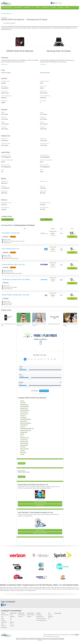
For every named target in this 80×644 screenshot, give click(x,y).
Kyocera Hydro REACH (26, 419)
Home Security (45, 8)
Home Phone (27, 8)
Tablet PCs (20, 617)
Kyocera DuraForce (25, 410)
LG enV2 (22, 401)
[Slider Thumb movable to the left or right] (28, 370)
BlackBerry (12, 617)
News (57, 3)
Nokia (11, 624)
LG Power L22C (24, 440)
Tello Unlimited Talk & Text (10, 249)
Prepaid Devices (39, 617)
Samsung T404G (24, 441)
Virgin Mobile (4, 622)
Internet (38, 8)
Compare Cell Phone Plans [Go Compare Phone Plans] (40, 502)
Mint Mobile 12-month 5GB (11, 233)
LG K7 (22, 436)
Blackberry (50, 617)
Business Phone (18, 8)
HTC (11, 618)
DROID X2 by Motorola (26, 423)
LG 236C (22, 454)
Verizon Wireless (5, 615)
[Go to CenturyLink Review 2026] (55, 318)
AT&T (2, 617)
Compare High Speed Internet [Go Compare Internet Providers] (40, 533)
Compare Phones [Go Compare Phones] (40, 505)
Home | (45, 634)
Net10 (2, 624)
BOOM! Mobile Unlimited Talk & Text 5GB (16, 295)
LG (11, 620)
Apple (11, 615)
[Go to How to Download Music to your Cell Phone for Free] (8, 318)
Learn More (22, 463)
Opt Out (77, 634)
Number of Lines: (40, 355)
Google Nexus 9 (24, 425)
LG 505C (22, 434)
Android (49, 615)
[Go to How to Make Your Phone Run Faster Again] (39, 318)
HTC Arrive (23, 416)
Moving (67, 8)
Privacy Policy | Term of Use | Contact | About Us (58, 634)
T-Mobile (3, 620)
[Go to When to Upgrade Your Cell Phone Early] (23, 318)
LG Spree (22, 451)
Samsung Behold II (25, 406)
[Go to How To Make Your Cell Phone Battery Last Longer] (70, 318)
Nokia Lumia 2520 (24, 449)
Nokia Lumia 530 (24, 443)
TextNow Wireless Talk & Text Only (13, 265)
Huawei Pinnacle (24, 445)
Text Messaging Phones (41, 620)
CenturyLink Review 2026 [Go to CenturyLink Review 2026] (54, 324)
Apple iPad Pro (24, 421)
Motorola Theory (24, 408)
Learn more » (4, 64)
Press (60, 3)
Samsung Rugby (24, 405)
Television (29, 617)
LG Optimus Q (24, 417)
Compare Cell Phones (6, 13)
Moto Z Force (23, 452)
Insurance (53, 8)
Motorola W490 (24, 432)
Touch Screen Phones (40, 618)
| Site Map (72, 634)
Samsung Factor (24, 414)
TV (33, 8)
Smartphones (39, 615)
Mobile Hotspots (22, 615)
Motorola (12, 622)
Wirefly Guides (57, 613)
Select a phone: (41, 339)
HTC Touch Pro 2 (24, 412)
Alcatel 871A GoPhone (25, 430)
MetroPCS (3, 626)
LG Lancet (23, 427)
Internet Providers (30, 615)
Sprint (2, 618)
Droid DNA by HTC (25, 438)
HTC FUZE (23, 447)
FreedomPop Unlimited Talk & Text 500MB (16, 279)
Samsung (12, 626)
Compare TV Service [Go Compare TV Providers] (40, 530)
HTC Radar (23, 403)
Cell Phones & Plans (7, 8)
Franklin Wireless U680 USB (27, 428)
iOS (48, 618)
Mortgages (61, 8)
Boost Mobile (4, 627)
